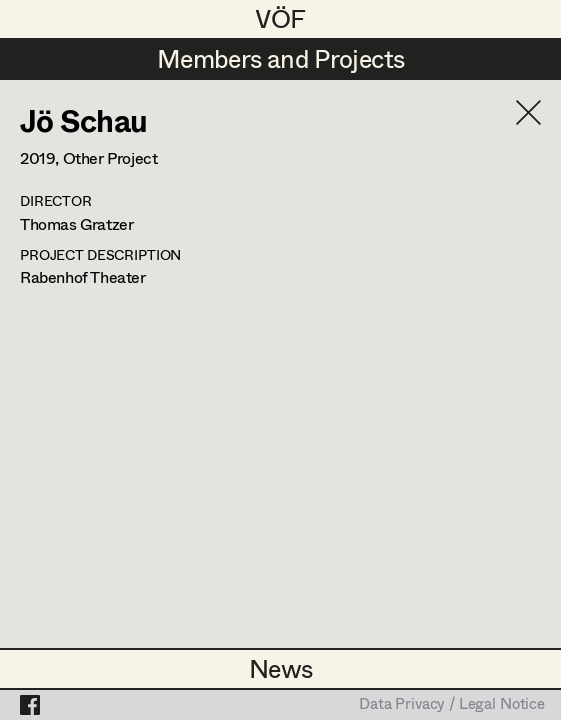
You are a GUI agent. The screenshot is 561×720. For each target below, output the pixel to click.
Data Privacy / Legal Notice (452, 705)
